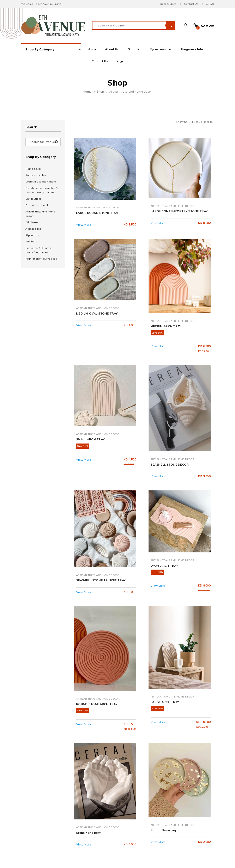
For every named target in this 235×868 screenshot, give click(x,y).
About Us (112, 49)
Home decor (33, 169)
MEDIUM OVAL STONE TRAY (97, 266)
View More (84, 201)
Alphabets (32, 235)
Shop (132, 49)
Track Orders (168, 4)
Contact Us (191, 4)
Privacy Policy (37, 832)
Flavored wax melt (37, 205)
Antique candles (36, 175)
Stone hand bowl (89, 627)
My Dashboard (38, 782)
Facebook (134, 782)
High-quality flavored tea (41, 259)
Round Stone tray (164, 627)
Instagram (134, 795)
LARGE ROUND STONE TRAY (97, 189)
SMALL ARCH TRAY (90, 356)
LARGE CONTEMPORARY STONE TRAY (179, 189)
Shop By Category (40, 49)
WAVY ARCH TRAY (164, 447)
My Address (36, 802)
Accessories (33, 229)
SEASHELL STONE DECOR (170, 356)
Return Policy (37, 838)
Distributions (34, 199)
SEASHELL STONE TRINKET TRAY (101, 447)
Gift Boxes (32, 222)
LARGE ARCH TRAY (165, 537)
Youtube (133, 802)
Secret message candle (41, 182)
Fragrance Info (192, 49)
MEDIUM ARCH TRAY (166, 266)
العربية (210, 4)
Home (92, 49)
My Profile (35, 788)
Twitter (132, 788)
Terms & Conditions (42, 825)
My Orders (35, 795)
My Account (158, 49)
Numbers (31, 241)
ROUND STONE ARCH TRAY (97, 537)
